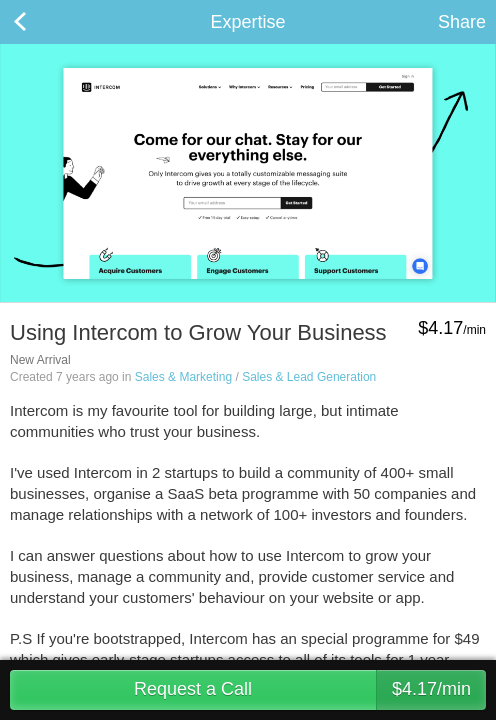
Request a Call (310, 690)
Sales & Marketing (183, 377)
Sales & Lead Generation (309, 377)
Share (462, 22)
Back (40, 22)
